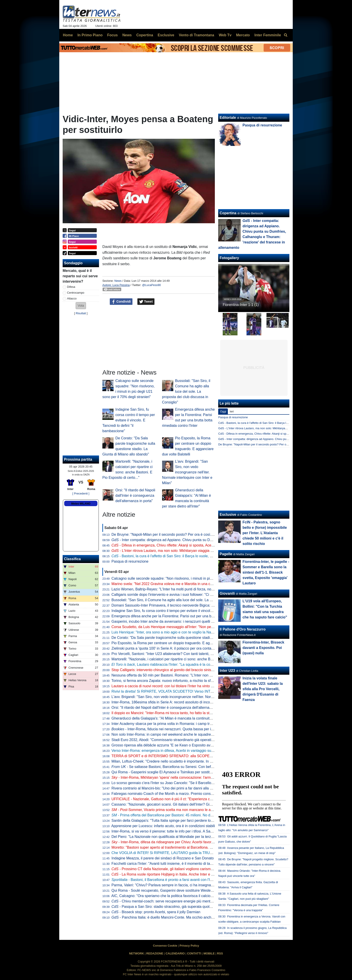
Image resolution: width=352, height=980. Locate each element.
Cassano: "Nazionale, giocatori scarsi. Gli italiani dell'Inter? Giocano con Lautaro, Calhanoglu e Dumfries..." (197, 804)
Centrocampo (76, 293)
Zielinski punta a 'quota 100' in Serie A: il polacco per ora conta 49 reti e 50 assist (176, 648)
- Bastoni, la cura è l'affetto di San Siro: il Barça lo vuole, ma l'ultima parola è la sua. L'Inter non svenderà (199, 556)
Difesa (71, 287)
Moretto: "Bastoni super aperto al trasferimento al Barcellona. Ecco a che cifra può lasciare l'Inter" (189, 847)
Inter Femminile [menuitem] (268, 35)
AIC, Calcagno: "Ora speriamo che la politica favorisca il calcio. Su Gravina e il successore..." (185, 896)
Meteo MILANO (81, 504)
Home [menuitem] (68, 35)
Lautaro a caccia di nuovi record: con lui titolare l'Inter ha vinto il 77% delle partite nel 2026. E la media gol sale (199, 686)
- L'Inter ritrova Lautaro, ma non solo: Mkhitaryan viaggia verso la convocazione (179, 551)
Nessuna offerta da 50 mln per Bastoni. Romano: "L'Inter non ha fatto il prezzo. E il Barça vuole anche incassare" (201, 675)
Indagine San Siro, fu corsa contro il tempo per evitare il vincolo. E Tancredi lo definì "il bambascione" (129, 420)
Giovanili (227, 593)
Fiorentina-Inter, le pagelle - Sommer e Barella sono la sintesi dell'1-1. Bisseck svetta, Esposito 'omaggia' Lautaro (266, 572)
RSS (220, 953)
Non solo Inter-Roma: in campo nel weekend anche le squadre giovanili (168, 734)
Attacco (72, 298)
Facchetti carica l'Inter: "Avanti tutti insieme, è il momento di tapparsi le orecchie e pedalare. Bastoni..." (193, 864)
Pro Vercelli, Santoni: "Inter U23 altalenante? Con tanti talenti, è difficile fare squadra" (179, 654)
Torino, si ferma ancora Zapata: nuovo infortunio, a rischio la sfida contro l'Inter (174, 681)
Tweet (146, 302)
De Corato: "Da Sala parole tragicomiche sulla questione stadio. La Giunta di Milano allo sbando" (189, 638)
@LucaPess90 (151, 285)
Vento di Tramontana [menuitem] (197, 35)
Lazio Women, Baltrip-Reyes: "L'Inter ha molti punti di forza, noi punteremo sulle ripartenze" (184, 589)
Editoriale (228, 118)
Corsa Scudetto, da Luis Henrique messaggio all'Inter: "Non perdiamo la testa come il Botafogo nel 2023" (195, 627)
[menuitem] (286, 35)
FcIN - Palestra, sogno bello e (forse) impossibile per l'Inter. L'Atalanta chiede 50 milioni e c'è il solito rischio (265, 533)
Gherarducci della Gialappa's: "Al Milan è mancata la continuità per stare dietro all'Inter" (181, 718)
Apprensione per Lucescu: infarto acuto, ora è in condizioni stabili (163, 826)
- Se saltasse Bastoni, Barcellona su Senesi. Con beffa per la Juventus (175, 767)
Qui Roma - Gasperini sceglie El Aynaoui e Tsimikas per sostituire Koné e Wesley (176, 772)
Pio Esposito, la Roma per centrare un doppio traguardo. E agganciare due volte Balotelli (182, 643)
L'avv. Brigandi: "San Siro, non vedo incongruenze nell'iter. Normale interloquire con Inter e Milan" (187, 472)
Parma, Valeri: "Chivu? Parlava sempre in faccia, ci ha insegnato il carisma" (172, 885)
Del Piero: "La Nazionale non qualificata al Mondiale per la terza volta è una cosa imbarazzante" (188, 837)
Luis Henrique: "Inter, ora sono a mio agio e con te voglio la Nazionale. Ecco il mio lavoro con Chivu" (191, 632)
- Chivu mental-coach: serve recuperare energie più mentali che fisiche (172, 901)
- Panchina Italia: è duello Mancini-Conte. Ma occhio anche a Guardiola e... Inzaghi (181, 917)
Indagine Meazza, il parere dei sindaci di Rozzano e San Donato (163, 858)
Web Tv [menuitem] (225, 35)
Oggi (223, 411)
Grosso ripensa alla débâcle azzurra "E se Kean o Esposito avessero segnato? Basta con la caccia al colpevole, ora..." (206, 745)
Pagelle (226, 554)
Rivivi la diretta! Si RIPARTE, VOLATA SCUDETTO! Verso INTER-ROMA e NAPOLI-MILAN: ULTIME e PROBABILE (204, 691)
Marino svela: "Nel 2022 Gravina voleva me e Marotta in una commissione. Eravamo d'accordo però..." (193, 584)
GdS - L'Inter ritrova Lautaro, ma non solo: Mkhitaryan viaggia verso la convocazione (272, 428)
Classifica (72, 559)
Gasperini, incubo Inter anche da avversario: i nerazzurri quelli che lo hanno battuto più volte (185, 621)
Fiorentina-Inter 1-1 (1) (241, 305)
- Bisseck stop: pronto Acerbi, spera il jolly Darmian (156, 912)
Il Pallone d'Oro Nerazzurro (243, 629)
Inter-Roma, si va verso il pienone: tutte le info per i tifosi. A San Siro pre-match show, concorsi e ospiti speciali (199, 831)
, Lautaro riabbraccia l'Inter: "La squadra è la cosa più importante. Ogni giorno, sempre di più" (197, 665)
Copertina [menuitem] (145, 35)
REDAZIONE (155, 953)
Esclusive (228, 515)
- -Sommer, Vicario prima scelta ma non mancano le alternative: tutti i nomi (178, 810)
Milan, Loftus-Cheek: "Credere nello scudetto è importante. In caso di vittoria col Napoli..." (183, 761)
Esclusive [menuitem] (166, 35)
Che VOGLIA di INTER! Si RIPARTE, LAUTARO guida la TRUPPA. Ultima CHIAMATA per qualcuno (191, 853)
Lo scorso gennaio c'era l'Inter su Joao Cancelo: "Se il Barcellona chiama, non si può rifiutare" (186, 783)
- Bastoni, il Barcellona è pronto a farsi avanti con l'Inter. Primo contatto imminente (185, 880)
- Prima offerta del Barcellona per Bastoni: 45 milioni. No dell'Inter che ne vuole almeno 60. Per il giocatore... (201, 815)
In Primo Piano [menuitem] (90, 35)
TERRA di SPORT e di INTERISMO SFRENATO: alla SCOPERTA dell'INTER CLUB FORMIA (186, 756)
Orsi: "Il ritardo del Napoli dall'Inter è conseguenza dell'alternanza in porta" (135, 495)
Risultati (81, 313)
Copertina (228, 213)
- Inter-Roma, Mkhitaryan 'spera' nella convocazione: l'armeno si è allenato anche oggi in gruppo (192, 777)
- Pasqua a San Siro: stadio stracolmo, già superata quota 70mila (167, 907)
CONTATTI (194, 953)
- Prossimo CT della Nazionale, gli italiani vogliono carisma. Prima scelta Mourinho (181, 869)
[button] (81, 306)
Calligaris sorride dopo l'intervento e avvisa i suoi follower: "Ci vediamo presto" (174, 595)
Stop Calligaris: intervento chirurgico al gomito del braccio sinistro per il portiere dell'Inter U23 (185, 670)
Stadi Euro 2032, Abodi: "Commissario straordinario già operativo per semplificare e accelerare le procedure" (198, 740)
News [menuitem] (127, 35)
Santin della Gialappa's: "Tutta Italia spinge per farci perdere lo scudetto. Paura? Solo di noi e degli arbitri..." (197, 821)
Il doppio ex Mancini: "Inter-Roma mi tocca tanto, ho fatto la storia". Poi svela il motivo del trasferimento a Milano (201, 713)
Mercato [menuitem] (243, 35)
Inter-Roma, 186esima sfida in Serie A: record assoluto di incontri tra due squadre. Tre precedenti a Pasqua (197, 702)
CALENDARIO (175, 953)
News (118, 281)
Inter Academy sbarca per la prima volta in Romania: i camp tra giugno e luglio (174, 724)
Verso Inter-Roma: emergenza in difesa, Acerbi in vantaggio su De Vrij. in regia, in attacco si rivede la (203, 751)
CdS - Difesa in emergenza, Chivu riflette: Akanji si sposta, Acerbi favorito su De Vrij (271, 434)
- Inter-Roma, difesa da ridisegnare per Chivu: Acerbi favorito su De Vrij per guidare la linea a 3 (190, 842)
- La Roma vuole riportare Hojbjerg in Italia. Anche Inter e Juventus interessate (178, 874)
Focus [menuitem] (112, 35)
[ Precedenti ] (81, 493)
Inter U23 (227, 671)
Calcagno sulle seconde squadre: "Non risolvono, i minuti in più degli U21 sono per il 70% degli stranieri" (195, 578)
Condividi (121, 302)
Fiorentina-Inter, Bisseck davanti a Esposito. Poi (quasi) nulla (263, 648)
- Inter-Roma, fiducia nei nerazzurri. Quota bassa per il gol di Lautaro (173, 729)
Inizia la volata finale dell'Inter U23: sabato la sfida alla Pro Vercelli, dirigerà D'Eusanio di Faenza (263, 689)
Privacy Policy (189, 946)
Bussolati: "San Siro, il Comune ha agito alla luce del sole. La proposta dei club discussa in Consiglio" (186, 391)
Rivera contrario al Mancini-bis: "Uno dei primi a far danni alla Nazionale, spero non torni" (182, 788)
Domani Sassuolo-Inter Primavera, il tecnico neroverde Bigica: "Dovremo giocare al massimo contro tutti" (195, 605)
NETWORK (136, 953)
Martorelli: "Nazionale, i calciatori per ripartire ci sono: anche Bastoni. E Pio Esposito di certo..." (187, 659)
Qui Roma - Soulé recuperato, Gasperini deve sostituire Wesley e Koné (168, 890)
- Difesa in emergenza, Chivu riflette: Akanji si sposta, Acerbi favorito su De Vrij (178, 545)
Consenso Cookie (165, 946)
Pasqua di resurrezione (130, 561)
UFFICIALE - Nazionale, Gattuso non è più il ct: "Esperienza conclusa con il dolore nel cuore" (186, 799)
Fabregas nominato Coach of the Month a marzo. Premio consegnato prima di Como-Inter (183, 794)
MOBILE (209, 953)
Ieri (232, 411)
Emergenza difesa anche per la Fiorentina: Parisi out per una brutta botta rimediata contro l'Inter (188, 616)
